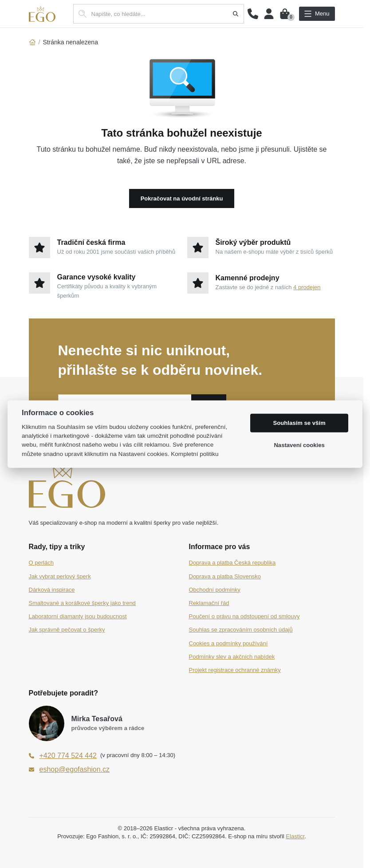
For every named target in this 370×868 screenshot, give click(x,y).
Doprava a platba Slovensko (225, 576)
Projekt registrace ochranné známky (235, 670)
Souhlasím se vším (299, 423)
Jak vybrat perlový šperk (60, 576)
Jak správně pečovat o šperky (67, 630)
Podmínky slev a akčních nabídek (232, 657)
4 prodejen (307, 287)
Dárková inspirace (52, 590)
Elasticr (295, 836)
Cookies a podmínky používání (228, 643)
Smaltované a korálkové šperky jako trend (82, 603)
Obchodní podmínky (215, 590)
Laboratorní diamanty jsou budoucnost (78, 616)
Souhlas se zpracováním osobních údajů (241, 630)
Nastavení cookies (299, 445)
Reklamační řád (209, 603)
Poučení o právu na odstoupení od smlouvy (244, 616)
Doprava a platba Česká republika (232, 563)
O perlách (41, 563)
